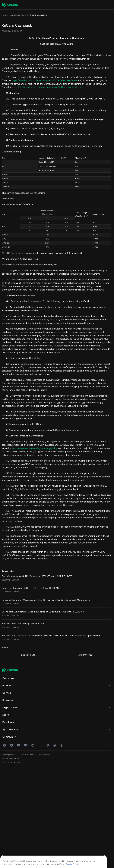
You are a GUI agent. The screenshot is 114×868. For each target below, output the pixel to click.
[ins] (47, 745)
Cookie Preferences (11, 758)
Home (5, 15)
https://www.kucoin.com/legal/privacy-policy (35, 448)
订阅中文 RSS (85, 655)
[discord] (26, 745)
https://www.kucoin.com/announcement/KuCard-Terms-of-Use (44, 80)
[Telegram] (11, 745)
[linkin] (40, 745)
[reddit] (33, 745)
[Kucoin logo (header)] (10, 5)
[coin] (62, 745)
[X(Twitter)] (4, 745)
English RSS (28, 655)
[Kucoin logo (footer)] (12, 671)
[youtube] (19, 745)
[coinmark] (54, 745)
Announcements (18, 15)
